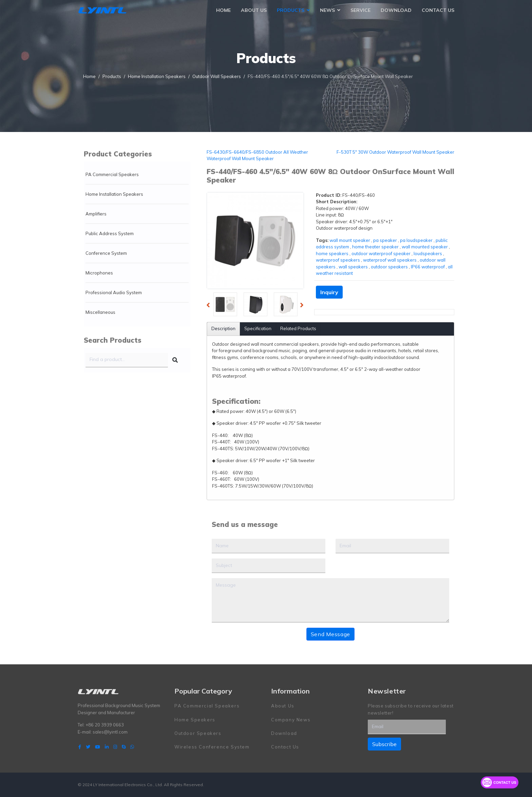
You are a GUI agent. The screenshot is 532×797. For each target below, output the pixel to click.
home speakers (332, 253)
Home (223, 10)
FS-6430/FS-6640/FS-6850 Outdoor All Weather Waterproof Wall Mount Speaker (257, 155)
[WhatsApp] (132, 747)
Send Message (330, 634)
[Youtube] (98, 747)
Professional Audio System (114, 292)
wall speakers (353, 267)
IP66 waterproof (428, 267)
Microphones (99, 273)
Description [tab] (223, 328)
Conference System (106, 253)
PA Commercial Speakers (112, 174)
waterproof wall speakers (390, 260)
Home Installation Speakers (114, 194)
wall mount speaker (350, 240)
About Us (254, 10)
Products (291, 10)
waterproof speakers (338, 260)
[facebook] (80, 747)
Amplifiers (96, 214)
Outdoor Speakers (198, 733)
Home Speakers (195, 720)
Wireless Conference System (212, 747)
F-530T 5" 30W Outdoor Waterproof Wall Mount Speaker (395, 152)
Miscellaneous (100, 312)
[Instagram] (115, 747)
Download (396, 10)
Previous (210, 306)
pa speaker (385, 240)
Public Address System (110, 233)
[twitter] (88, 747)
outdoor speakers (389, 267)
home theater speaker (375, 247)
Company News (291, 720)
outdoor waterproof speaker (381, 253)
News (327, 10)
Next (304, 306)
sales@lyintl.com (110, 732)
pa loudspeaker (416, 240)
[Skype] (124, 747)
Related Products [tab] (298, 328)
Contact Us (438, 10)
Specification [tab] (258, 328)
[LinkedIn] (107, 747)
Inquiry (329, 292)
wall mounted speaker (425, 247)
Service (360, 10)
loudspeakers (428, 253)
